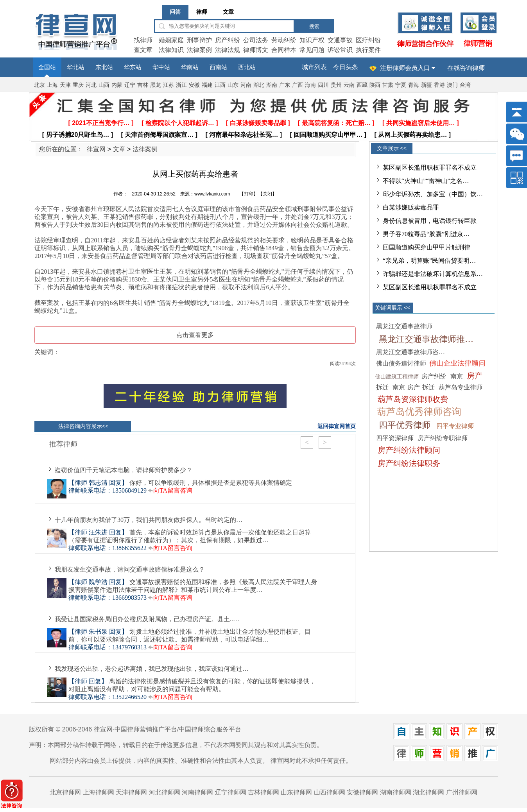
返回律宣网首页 (337, 426)
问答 (175, 12)
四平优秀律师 (405, 425)
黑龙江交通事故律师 (404, 326)
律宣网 (96, 149)
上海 (52, 85)
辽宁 (130, 85)
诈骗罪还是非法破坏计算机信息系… (433, 274)
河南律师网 (197, 792)
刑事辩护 (199, 40)
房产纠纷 (228, 40)
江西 (220, 85)
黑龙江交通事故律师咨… (410, 352)
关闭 (267, 194)
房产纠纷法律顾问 (409, 450)
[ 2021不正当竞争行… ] (101, 123)
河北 (91, 85)
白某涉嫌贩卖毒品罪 (411, 207)
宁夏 (401, 85)
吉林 (143, 85)
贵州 (336, 85)
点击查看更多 (195, 335)
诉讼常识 (340, 50)
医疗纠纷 (368, 40)
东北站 (104, 67)
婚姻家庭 (171, 40)
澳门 (452, 85)
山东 (233, 85)
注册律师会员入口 (405, 68)
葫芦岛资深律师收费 (413, 399)
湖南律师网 (396, 792)
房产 (475, 376)
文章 (228, 12)
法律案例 (199, 50)
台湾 (465, 85)
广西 (298, 85)
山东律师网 (296, 792)
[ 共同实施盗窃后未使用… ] (421, 123)
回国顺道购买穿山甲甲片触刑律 (427, 247)
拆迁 (382, 387)
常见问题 (312, 50)
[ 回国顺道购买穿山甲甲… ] (328, 135)
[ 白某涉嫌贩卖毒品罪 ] (258, 123)
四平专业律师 (455, 426)
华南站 (190, 67)
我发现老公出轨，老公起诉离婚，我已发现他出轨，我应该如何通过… (152, 669)
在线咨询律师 (466, 68)
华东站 (133, 67)
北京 (39, 85)
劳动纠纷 (284, 40)
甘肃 (388, 85)
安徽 (194, 85)
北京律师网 (65, 792)
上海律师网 (99, 792)
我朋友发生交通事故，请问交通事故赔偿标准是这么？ (130, 569)
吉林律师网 (263, 792)
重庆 (78, 85)
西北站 (247, 67)
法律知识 (171, 50)
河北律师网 (165, 792)
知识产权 (312, 40)
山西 (104, 85)
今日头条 (346, 67)
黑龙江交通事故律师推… (426, 339)
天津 (65, 85)
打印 (249, 194)
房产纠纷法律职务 (409, 463)
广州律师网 (462, 792)
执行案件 (368, 50)
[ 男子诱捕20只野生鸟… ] (78, 135)
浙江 (181, 85)
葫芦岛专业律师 (461, 387)
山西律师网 (330, 792)
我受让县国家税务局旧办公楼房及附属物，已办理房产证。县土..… (147, 619)
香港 (439, 85)
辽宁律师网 (231, 792)
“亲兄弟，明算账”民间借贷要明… (429, 261)
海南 (310, 85)
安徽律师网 (362, 792)
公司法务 (256, 40)
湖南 (272, 85)
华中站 (161, 67)
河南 (246, 85)
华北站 (76, 67)
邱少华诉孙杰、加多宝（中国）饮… (433, 194)
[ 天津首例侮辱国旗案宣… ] (160, 135)
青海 (414, 85)
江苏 (168, 85)
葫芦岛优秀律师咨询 (419, 412)
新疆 (427, 85)
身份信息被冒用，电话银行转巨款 (430, 221)
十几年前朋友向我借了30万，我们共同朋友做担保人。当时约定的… (149, 520)
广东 (285, 85)
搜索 (314, 26)
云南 (349, 85)
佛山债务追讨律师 (401, 363)
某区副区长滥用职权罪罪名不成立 (430, 168)
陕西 (375, 85)
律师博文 (256, 50)
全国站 (47, 67)
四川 (323, 85)
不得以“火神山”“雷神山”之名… (426, 181)
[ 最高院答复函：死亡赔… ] (336, 123)
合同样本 (284, 50)
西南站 (218, 67)
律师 (202, 12)
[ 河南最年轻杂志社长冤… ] (244, 135)
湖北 (259, 85)
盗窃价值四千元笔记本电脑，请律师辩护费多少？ (124, 470)
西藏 (362, 85)
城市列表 (314, 67)
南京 (457, 376)
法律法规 (228, 50)
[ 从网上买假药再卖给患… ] (413, 135)
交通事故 (340, 40)
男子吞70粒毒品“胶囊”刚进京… (426, 234)
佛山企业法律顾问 (457, 363)
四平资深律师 (395, 438)
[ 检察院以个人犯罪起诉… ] (180, 123)
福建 (207, 85)
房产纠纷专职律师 (443, 438)
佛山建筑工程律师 (397, 377)
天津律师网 (131, 792)
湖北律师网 (428, 792)
